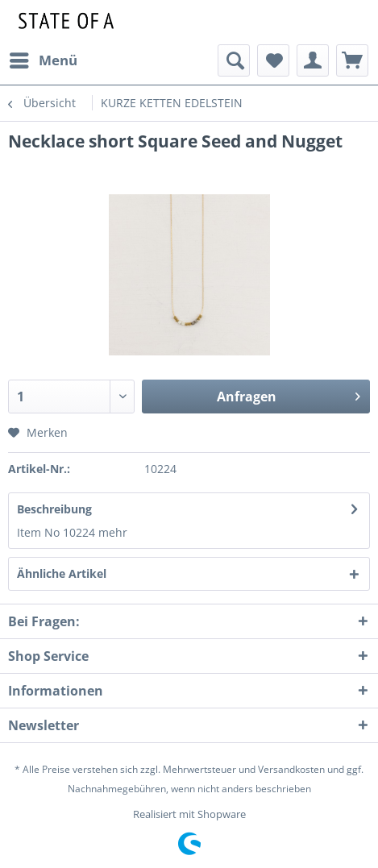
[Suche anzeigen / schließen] (234, 60)
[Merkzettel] (273, 60)
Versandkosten (291, 769)
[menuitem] (43, 60)
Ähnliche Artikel (62, 573)
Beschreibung (54, 509)
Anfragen (289, 395)
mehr (113, 532)
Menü (44, 58)
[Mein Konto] (313, 60)
